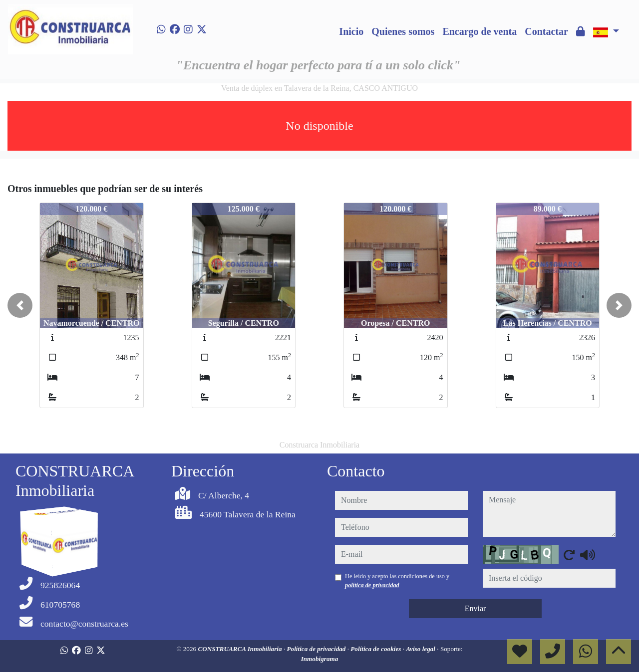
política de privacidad (372, 585)
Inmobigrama (320, 659)
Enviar (476, 608)
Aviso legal (421, 649)
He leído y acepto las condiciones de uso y (397, 581)
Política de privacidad (317, 649)
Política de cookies (376, 649)
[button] (20, 305)
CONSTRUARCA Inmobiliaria (241, 649)
